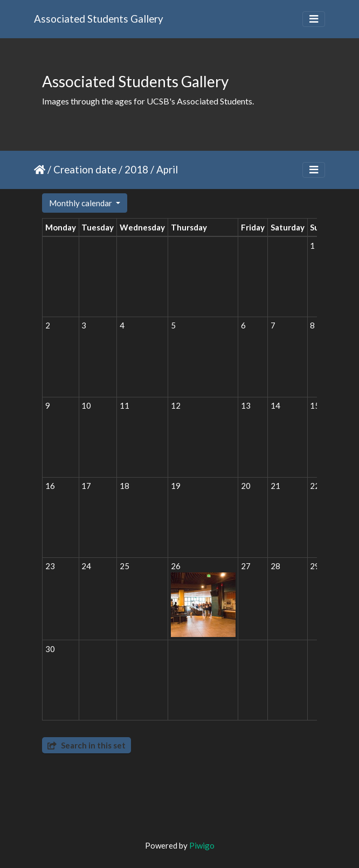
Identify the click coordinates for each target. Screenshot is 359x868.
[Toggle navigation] (314, 19)
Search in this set (87, 745)
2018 (136, 169)
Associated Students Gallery (99, 19)
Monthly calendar (81, 203)
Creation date (85, 169)
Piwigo (202, 845)
